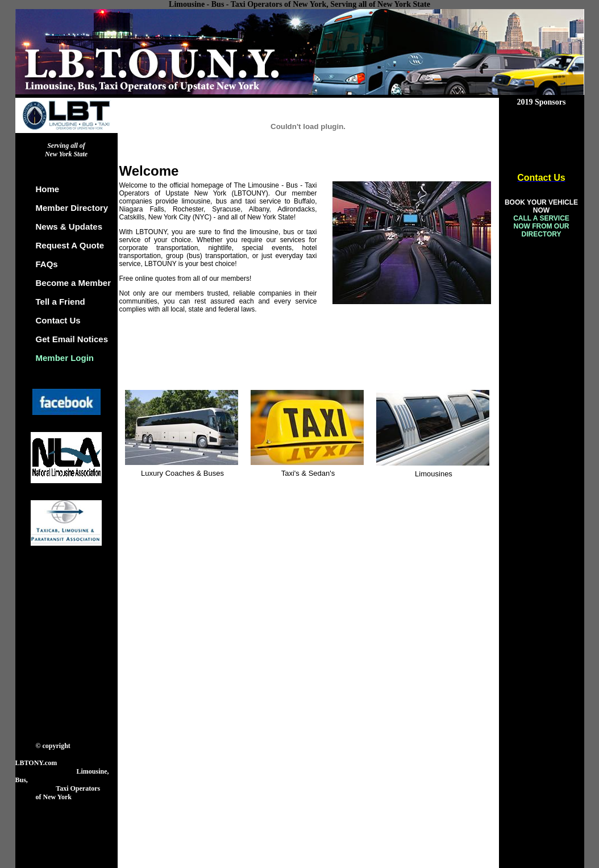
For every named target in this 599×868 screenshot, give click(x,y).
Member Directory (72, 208)
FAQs (47, 264)
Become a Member (74, 283)
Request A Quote (70, 245)
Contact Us (58, 320)
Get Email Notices (72, 339)
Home (48, 189)
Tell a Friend (61, 302)
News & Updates (69, 227)
